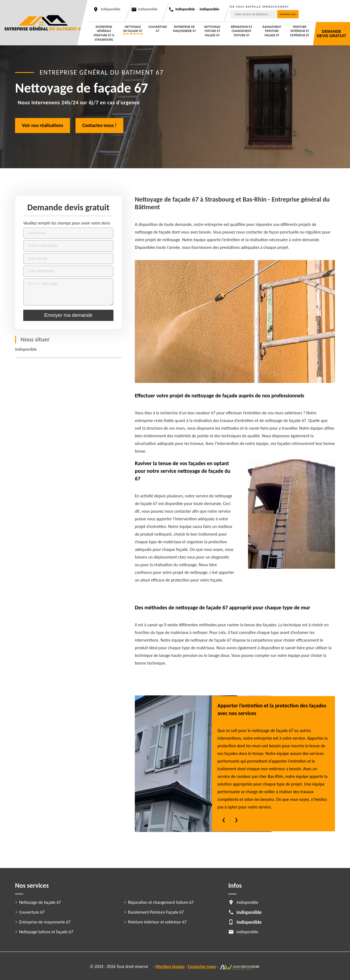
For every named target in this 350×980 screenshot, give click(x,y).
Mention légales (170, 966)
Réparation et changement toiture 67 (241, 31)
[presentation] (224, 821)
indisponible (148, 9)
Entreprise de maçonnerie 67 (184, 29)
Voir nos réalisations (43, 125)
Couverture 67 (158, 29)
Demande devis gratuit (332, 34)
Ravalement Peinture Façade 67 (272, 31)
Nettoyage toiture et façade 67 (212, 31)
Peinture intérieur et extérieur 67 (300, 31)
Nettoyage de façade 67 (133, 29)
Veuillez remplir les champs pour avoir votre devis (67, 223)
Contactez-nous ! (99, 125)
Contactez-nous (202, 966)
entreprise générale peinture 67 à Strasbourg (104, 33)
